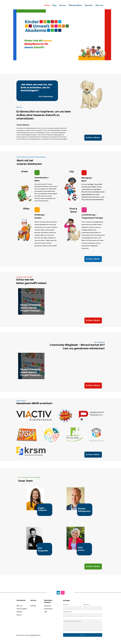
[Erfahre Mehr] (93, 138)
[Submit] (83, 635)
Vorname (66, 605)
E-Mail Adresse (67, 612)
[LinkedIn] (58, 593)
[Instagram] (63, 593)
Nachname (86, 605)
